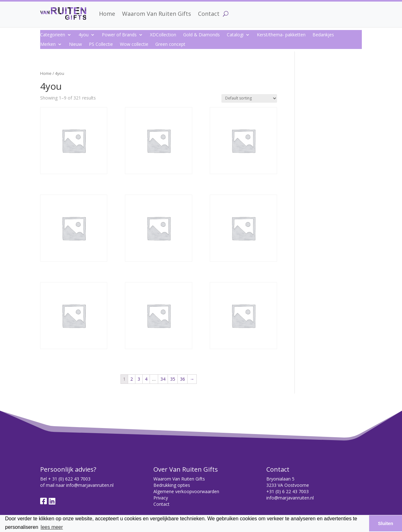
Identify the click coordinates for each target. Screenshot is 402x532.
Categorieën (53, 35)
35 (173, 379)
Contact (209, 14)
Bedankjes (323, 35)
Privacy (161, 498)
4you (83, 35)
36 (182, 379)
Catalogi (235, 35)
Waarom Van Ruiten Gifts (157, 14)
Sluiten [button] (386, 523)
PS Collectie (101, 45)
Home (107, 14)
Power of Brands (119, 35)
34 (163, 379)
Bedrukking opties (172, 485)
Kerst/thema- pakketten (281, 35)
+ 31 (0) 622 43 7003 (69, 479)
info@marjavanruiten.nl (90, 485)
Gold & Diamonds (201, 35)
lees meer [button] (52, 527)
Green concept (170, 45)
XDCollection (163, 35)
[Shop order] (249, 98)
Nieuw (75, 45)
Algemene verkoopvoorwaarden (186, 491)
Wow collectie (134, 45)
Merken (48, 45)
